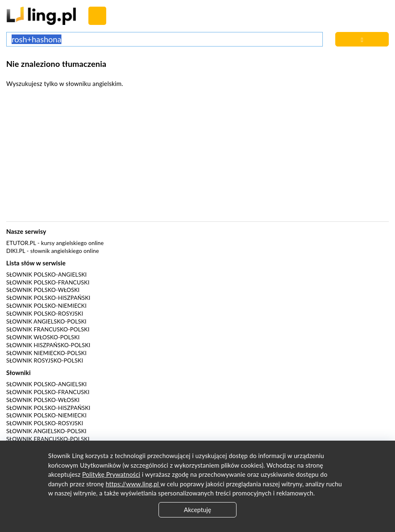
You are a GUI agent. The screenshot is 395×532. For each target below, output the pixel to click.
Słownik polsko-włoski (43, 290)
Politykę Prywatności (111, 474)
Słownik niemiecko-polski (46, 353)
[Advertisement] (197, 157)
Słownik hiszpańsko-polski (48, 345)
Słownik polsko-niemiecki (46, 306)
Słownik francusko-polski (48, 329)
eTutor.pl (21, 243)
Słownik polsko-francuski (48, 282)
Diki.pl (16, 251)
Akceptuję (197, 510)
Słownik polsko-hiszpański (48, 298)
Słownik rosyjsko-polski (45, 360)
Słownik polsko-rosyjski (45, 314)
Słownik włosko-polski (43, 337)
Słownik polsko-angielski (46, 275)
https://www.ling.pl (133, 484)
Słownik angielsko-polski (46, 321)
